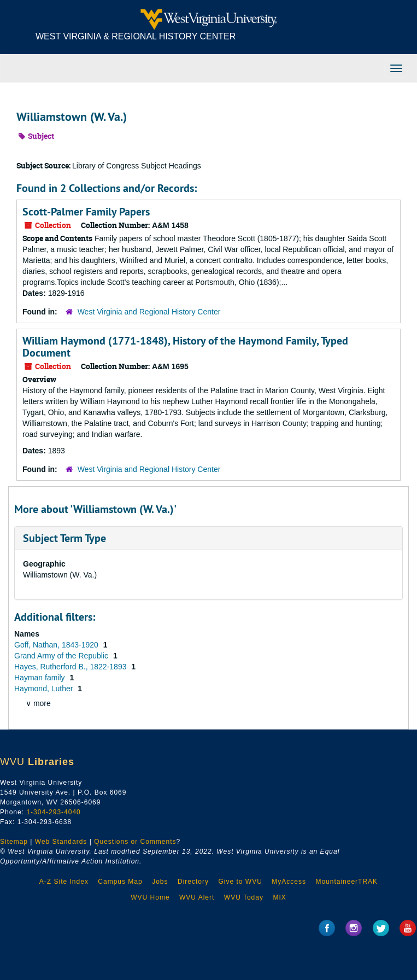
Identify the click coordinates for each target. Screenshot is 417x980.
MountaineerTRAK (346, 882)
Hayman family (40, 678)
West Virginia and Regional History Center (149, 312)
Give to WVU (240, 882)
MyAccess (289, 882)
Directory (193, 882)
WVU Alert (197, 897)
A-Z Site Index (64, 882)
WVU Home (150, 897)
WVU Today (244, 897)
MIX (279, 897)
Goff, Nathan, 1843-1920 (57, 645)
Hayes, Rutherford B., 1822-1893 (71, 667)
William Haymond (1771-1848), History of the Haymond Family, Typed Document (185, 347)
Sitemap (14, 842)
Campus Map (120, 882)
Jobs (160, 882)
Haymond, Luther (45, 689)
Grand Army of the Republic (62, 656)
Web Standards (61, 842)
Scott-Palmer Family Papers (86, 212)
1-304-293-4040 (53, 812)
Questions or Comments (135, 842)
